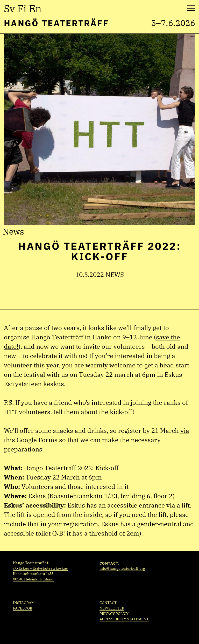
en (35, 9)
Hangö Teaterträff (56, 23)
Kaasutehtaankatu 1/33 (33, 574)
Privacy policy (114, 614)
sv (9, 9)
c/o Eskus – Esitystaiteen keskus (40, 568)
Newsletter (112, 608)
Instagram (24, 603)
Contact (108, 603)
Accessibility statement (124, 619)
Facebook (23, 608)
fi (22, 9)
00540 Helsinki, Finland (33, 579)
